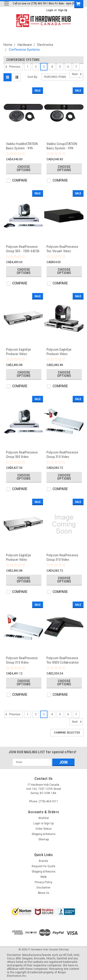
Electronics (45, 45)
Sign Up (63, 10)
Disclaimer (43, 888)
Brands (43, 861)
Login (50, 10)
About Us (43, 893)
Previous (12, 67)
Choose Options (24, 168)
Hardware (25, 45)
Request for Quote (43, 866)
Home (8, 45)
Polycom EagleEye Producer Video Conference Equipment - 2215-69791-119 (23, 352)
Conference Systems (24, 50)
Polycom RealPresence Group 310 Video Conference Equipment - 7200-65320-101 (23, 660)
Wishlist (44, 818)
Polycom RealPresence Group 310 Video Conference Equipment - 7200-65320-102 (63, 557)
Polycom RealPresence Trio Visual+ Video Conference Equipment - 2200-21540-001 (63, 249)
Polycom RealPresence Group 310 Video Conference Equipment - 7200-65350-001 (63, 455)
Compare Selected (67, 733)
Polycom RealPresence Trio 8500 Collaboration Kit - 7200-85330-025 (63, 660)
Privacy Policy (43, 882)
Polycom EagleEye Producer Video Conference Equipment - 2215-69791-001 (23, 557)
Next (77, 74)
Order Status (43, 829)
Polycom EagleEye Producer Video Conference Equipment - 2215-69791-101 (63, 352)
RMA (43, 877)
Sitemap (44, 839)
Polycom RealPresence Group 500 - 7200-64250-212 (23, 249)
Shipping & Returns (44, 834)
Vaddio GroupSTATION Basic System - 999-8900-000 (62, 146)
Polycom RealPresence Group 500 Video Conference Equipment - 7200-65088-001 (23, 455)
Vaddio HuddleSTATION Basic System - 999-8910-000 (22, 146)
